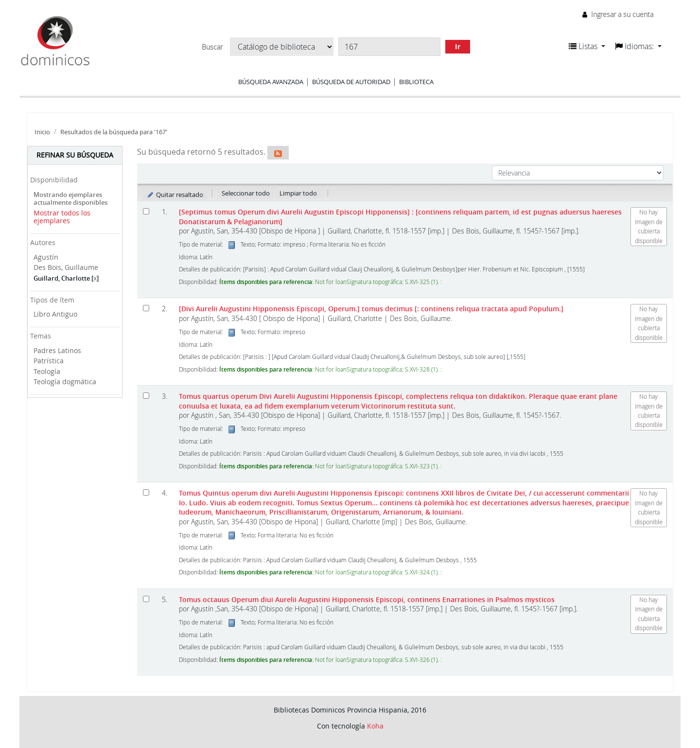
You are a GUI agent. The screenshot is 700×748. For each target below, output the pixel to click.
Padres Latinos (57, 350)
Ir (458, 46)
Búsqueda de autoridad (351, 82)
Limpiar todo (298, 193)
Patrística (49, 361)
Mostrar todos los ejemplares (62, 217)
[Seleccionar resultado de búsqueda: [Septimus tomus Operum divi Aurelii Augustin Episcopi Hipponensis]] (146, 211)
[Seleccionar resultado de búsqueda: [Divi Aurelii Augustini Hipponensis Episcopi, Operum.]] (146, 308)
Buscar (212, 47)
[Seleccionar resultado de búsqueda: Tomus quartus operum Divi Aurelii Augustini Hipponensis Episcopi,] (146, 396)
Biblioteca (416, 82)
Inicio (42, 132)
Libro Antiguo (55, 314)
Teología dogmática (65, 382)
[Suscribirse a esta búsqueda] (278, 153)
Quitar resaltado (175, 195)
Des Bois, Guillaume (66, 267)
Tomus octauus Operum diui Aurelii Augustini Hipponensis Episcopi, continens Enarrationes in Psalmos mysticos (367, 599)
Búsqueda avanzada (271, 82)
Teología (47, 371)
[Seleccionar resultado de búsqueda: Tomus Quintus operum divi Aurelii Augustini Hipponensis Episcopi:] (146, 492)
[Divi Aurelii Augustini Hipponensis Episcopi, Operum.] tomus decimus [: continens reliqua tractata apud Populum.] (371, 309)
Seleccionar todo (246, 193)
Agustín (46, 257)
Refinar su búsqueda (75, 155)
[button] (587, 46)
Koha (375, 726)
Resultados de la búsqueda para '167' (114, 132)
